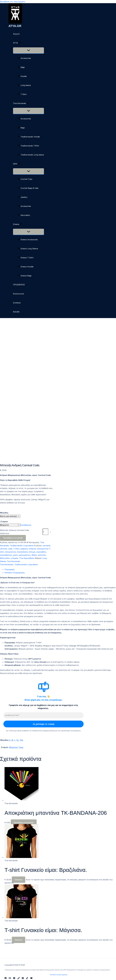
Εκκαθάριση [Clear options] (26, 525)
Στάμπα (4, 522)
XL (18, 740)
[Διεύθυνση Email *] (43, 715)
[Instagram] (14, 978)
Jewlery (22, 197)
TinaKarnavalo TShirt (28, 146)
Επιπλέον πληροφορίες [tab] (15, 573)
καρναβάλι (41, 552)
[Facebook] (6, 978)
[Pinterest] (23, 978)
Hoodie (22, 76)
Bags (21, 67)
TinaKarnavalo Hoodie (29, 137)
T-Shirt (22, 94)
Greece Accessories (28, 240)
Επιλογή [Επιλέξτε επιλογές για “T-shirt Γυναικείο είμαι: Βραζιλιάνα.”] (19, 880)
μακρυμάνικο (25, 555)
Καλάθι (16, 312)
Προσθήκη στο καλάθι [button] (24, 823)
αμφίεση (24, 549)
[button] (19, 43)
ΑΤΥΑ (17, 43)
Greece (18, 224)
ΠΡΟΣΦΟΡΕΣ (19, 285)
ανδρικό (32, 549)
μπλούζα (42, 555)
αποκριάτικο (10, 552)
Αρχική (16, 34)
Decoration (24, 215)
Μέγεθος (4, 513)
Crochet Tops (25, 179)
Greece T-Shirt (25, 258)
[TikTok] (27, 978)
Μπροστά (13, 747)
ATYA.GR (15, 26)
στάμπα (15, 558)
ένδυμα (32, 552)
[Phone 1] (18, 978)
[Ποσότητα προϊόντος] (45, 532)
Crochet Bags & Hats (28, 188)
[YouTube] (31, 978)
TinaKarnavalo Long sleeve (31, 155)
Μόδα (34, 555)
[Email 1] (10, 978)
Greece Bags (25, 276)
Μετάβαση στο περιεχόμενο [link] (13, 2)
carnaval (46, 546)
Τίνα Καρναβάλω (27, 558)
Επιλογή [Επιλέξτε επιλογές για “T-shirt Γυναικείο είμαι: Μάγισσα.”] (19, 940)
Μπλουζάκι (5, 558)
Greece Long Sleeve (28, 249)
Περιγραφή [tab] (9, 569)
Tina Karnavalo (21, 103)
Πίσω (21, 747)
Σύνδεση (17, 303)
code (10, 549)
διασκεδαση (22, 552)
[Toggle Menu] (28, 50)
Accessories (24, 58)
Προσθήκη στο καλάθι (13, 538)
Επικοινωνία (18, 294)
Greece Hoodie (25, 267)
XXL (22, 740)
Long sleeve (24, 85)
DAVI (17, 164)
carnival (3, 549)
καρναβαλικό (6, 555)
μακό (15, 555)
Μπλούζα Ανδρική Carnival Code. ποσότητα (15, 532)
